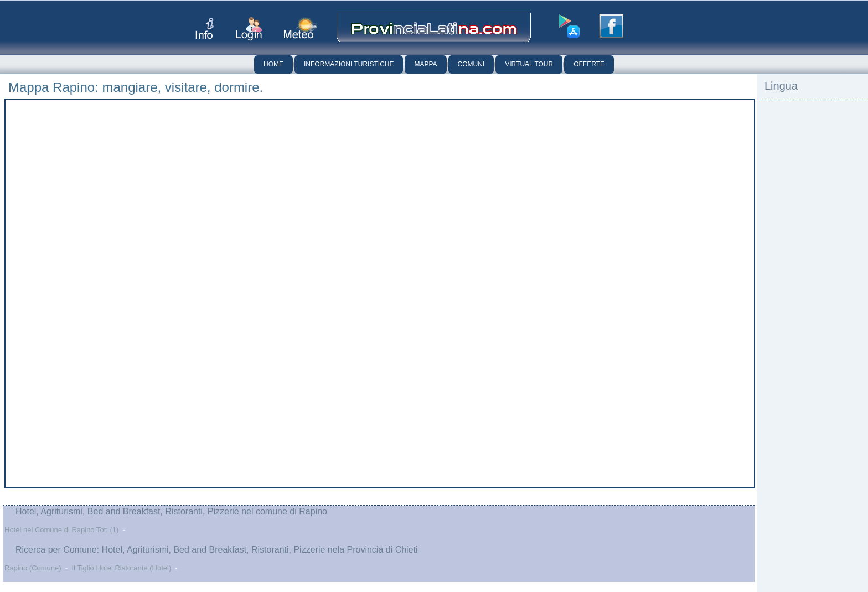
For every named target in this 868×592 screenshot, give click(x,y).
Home (273, 64)
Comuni (471, 64)
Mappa (425, 64)
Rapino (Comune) (33, 568)
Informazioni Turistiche (349, 64)
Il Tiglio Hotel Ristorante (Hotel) (121, 568)
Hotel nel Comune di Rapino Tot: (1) (61, 530)
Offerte (589, 64)
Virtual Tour (529, 64)
